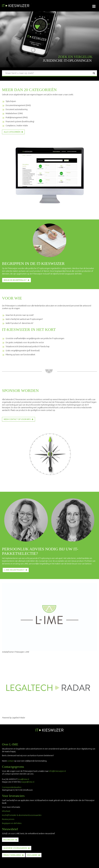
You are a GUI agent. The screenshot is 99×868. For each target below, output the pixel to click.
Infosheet (6, 811)
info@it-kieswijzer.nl (57, 771)
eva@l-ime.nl (24, 779)
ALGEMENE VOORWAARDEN (15, 848)
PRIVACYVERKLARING (12, 855)
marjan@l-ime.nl (28, 782)
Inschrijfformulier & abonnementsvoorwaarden (22, 815)
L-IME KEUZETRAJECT (14, 570)
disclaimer (32, 855)
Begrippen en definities (12, 823)
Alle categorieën (12, 132)
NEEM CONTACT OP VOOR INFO (17, 419)
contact (10, 761)
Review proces (8, 819)
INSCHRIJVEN (9, 840)
